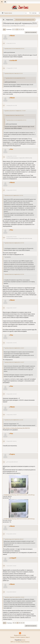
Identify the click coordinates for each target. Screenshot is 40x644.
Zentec (23, 640)
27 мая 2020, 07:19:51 (11, 43)
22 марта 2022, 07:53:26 (11, 237)
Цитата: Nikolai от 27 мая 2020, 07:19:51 (14, 73)
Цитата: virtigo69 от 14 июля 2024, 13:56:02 (15, 597)
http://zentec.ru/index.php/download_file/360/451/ (16, 428)
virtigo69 (13, 558)
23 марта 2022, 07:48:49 (11, 415)
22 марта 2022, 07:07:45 (11, 190)
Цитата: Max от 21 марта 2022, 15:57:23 (14, 195)
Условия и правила (20, 637)
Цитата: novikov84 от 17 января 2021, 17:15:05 (15, 111)
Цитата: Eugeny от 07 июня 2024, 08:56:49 (14, 539)
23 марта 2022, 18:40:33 (11, 441)
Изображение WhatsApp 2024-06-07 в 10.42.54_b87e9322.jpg (19, 519)
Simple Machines (25, 642)
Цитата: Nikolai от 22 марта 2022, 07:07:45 (14, 243)
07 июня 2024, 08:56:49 (13, 462)
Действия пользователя (31, 32)
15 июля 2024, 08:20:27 (11, 592)
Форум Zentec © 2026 (20, 635)
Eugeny (12, 454)
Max (12, 149)
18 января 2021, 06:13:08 (12, 105)
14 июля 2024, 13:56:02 (11, 566)
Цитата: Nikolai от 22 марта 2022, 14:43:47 (14, 348)
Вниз (4, 30)
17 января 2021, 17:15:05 (12, 68)
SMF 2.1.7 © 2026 (15, 642)
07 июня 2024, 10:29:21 (11, 534)
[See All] (4, 20)
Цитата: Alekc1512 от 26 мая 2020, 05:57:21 (15, 49)
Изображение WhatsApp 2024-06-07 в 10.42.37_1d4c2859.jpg (19, 495)
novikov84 (13, 60)
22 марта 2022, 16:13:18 (11, 394)
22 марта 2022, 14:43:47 (11, 308)
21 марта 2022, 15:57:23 (11, 156)
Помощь (12, 637)
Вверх (5, 623)
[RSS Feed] (20, 633)
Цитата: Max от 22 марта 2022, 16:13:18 (14, 420)
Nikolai (12, 36)
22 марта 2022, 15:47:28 (11, 343)
